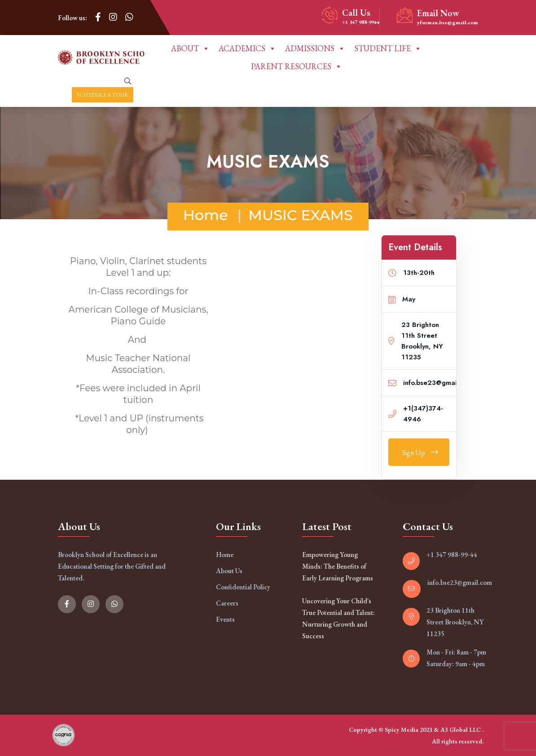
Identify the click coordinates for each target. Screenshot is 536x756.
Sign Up (420, 453)
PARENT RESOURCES (297, 66)
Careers (227, 603)
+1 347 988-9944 (361, 22)
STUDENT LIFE (388, 49)
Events (225, 619)
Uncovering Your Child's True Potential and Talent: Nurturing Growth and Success (338, 618)
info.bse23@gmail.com (460, 582)
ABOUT (190, 49)
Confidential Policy (243, 587)
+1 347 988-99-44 (452, 555)
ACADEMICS (247, 49)
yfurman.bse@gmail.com (448, 22)
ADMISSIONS (315, 49)
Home (206, 215)
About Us (229, 571)
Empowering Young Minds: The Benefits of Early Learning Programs (338, 566)
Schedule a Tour (103, 95)
